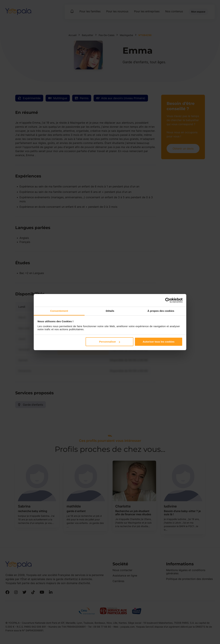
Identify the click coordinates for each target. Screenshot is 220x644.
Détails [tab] (110, 311)
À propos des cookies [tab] (161, 311)
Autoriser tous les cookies (159, 342)
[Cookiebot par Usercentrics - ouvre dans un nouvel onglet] (168, 300)
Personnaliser (110, 342)
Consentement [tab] (59, 311)
